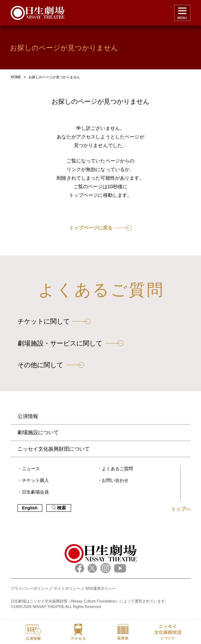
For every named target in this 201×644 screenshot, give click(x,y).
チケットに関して (44, 321)
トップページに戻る (91, 228)
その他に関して (40, 365)
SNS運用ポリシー (100, 588)
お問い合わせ (115, 481)
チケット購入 (35, 481)
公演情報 (28, 416)
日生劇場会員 (35, 492)
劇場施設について (38, 432)
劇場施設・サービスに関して (60, 343)
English (30, 508)
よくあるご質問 (117, 469)
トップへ (181, 509)
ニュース (31, 469)
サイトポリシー (67, 588)
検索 (59, 508)
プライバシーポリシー (30, 588)
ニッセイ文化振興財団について (54, 449)
